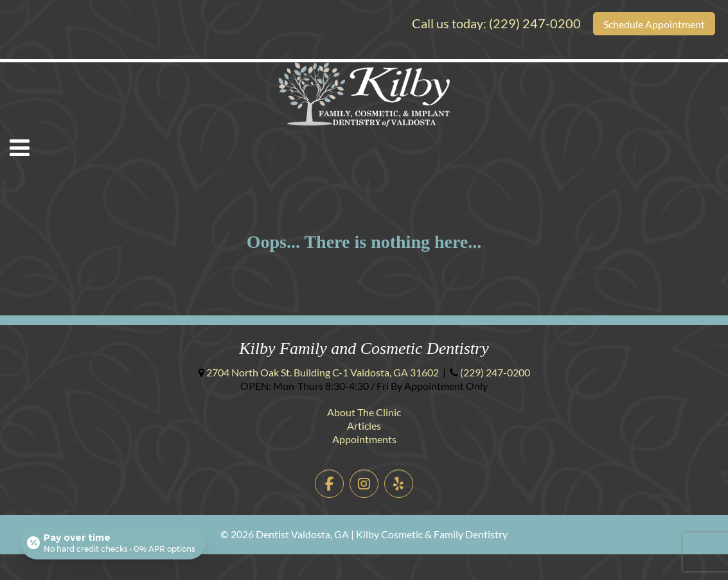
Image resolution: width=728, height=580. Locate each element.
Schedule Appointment (654, 24)
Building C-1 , (323, 372)
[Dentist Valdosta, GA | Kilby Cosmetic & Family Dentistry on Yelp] (399, 484)
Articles (364, 426)
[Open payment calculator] (113, 543)
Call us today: (496, 23)
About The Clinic (364, 412)
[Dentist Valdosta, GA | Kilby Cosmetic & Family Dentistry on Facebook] (329, 484)
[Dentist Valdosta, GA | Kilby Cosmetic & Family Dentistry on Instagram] (364, 484)
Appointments (364, 439)
